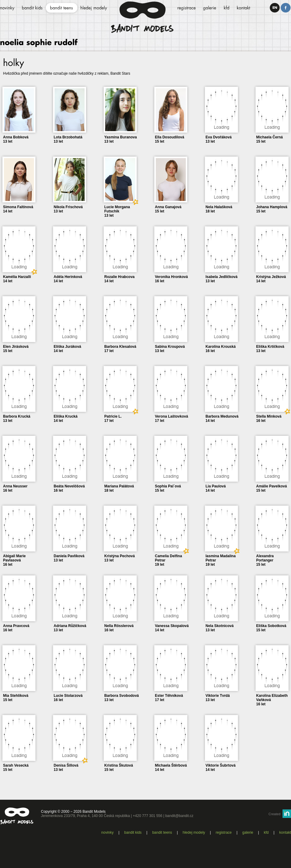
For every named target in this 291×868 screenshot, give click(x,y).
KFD (266, 832)
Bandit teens (162, 832)
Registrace (224, 832)
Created (274, 814)
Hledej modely (194, 832)
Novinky (107, 832)
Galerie (248, 832)
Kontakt (285, 832)
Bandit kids (133, 832)
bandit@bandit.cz (179, 816)
